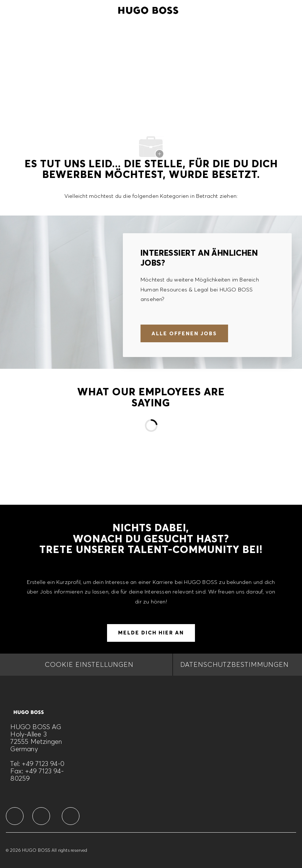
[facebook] (15, 816)
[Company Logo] (148, 9)
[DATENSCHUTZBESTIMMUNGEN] (235, 665)
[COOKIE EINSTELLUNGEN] (89, 665)
